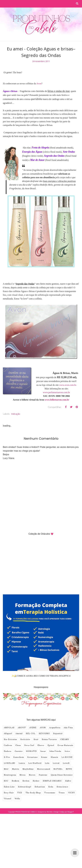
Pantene (43, 775)
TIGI (20, 793)
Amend (19, 734)
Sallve (68, 781)
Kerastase (33, 757)
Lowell (66, 763)
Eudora (8, 751)
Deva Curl (29, 745)
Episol (51, 745)
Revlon (26, 781)
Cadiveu (8, 745)
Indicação (16, 414)
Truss (62, 793)
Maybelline (28, 769)
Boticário (25, 739)
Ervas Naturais (65, 745)
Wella (17, 799)
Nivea (23, 775)
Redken (15, 781)
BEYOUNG (44, 734)
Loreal (56, 763)
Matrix (16, 769)
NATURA (58, 769)
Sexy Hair (9, 793)
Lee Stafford (35, 763)
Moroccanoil (44, 769)
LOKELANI (10, 763)
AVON (43, 728)
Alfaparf (8, 734)
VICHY (72, 793)
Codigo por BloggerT (67, 812)
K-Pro (7, 757)
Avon (39, 84)
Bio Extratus (10, 739)
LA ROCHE (67, 757)
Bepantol (58, 734)
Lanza (22, 763)
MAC (6, 769)
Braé (36, 739)
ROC (6, 781)
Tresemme (50, 793)
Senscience (62, 787)
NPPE (69, 769)
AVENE (33, 728)
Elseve (41, 745)
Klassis (54, 757)
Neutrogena (10, 775)
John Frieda (55, 751)
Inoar (43, 751)
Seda (51, 787)
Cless (18, 745)
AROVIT (22, 728)
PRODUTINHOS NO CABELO (26, 812)
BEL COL (31, 734)
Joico (67, 751)
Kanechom (19, 757)
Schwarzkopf (25, 787)
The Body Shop (33, 793)
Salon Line (9, 787)
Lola (47, 763)
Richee (36, 781)
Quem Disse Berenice (62, 775)
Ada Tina (68, 728)
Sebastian (40, 787)
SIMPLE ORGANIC (52, 781)
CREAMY (65, 739)
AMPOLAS (9, 728)
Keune (44, 757)
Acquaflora (55, 728)
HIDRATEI (31, 751)
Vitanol (8, 799)
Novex (32, 775)
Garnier (19, 751)
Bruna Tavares (49, 739)
